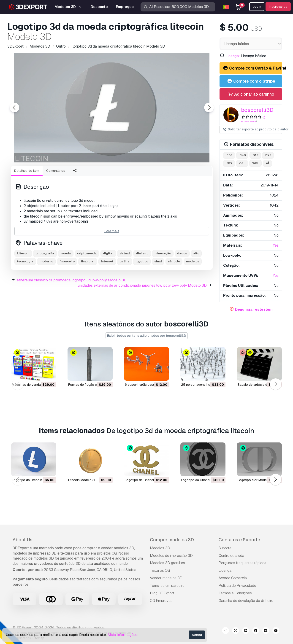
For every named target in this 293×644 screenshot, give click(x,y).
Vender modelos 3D (166, 578)
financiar (88, 287)
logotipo (142, 287)
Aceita (197, 635)
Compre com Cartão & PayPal (252, 68)
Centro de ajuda (231, 556)
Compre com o (251, 81)
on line (124, 287)
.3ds (229, 155)
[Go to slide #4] (122, 175)
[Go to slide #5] (151, 175)
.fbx (229, 163)
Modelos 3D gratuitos (167, 563)
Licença (225, 570)
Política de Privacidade (237, 586)
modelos (193, 287)
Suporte (225, 548)
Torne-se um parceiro (167, 586)
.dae (255, 155)
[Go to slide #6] (180, 175)
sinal (158, 287)
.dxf (268, 155)
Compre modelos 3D (172, 540)
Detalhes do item (27, 196)
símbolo (174, 287)
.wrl (255, 163)
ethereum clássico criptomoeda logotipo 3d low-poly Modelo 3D (72, 305)
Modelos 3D (160, 548)
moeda (66, 279)
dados (182, 279)
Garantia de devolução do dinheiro (246, 601)
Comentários (56, 196)
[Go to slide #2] (63, 175)
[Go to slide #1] (34, 175)
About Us (22, 540)
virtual (125, 279)
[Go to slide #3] (92, 175)
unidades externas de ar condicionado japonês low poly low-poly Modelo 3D (142, 311)
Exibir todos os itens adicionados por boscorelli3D (147, 336)
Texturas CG (160, 570)
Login (257, 7)
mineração (163, 279)
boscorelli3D (257, 110)
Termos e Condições (235, 593)
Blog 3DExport (162, 593)
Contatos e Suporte (239, 540)
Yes (276, 245)
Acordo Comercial (233, 578)
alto (196, 279)
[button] (275, 384)
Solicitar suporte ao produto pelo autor (252, 129)
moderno (46, 287)
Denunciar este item (254, 309)
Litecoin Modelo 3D (82, 480)
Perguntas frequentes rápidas (242, 563)
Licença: (233, 56)
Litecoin (23, 279)
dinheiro (142, 279)
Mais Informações (123, 635)
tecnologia (25, 287)
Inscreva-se (278, 7)
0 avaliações (253, 120)
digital (108, 279)
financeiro (67, 287)
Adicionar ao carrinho (251, 94)
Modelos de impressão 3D (171, 556)
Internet (107, 287)
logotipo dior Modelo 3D (256, 480)
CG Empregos (161, 601)
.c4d (242, 155)
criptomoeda (87, 279)
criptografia (45, 279)
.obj (242, 163)
